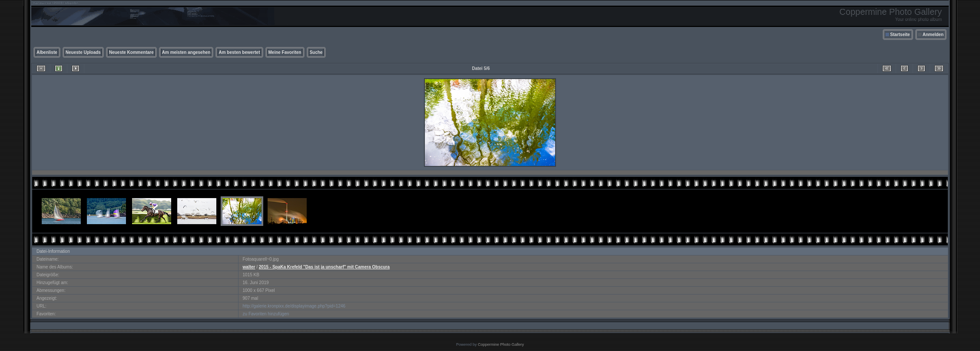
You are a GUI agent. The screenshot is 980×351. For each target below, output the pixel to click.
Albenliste (47, 52)
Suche (316, 52)
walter (249, 267)
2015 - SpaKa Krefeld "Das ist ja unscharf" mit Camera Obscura (324, 267)
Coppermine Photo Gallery (501, 344)
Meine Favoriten (285, 52)
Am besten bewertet (239, 52)
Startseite (900, 35)
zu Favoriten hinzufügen (266, 314)
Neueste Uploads (83, 52)
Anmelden (933, 35)
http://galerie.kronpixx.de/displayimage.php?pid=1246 (294, 306)
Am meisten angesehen (186, 52)
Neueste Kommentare (131, 52)
